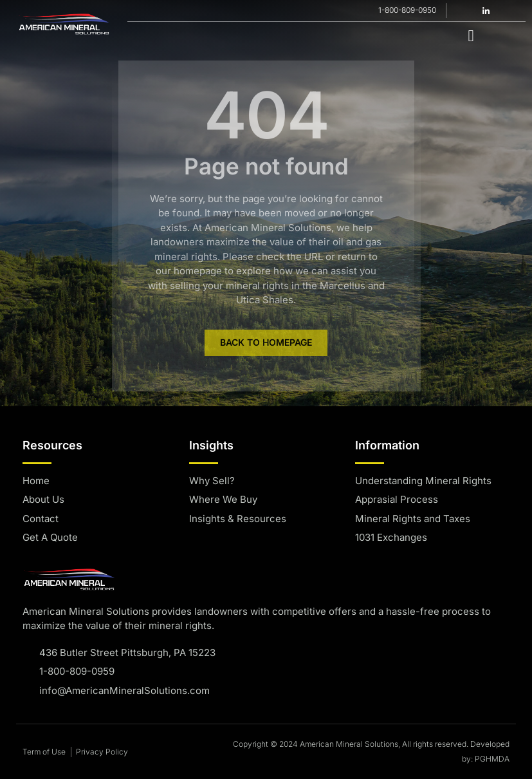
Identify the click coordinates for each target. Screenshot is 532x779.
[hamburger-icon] (471, 35)
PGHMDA (492, 759)
